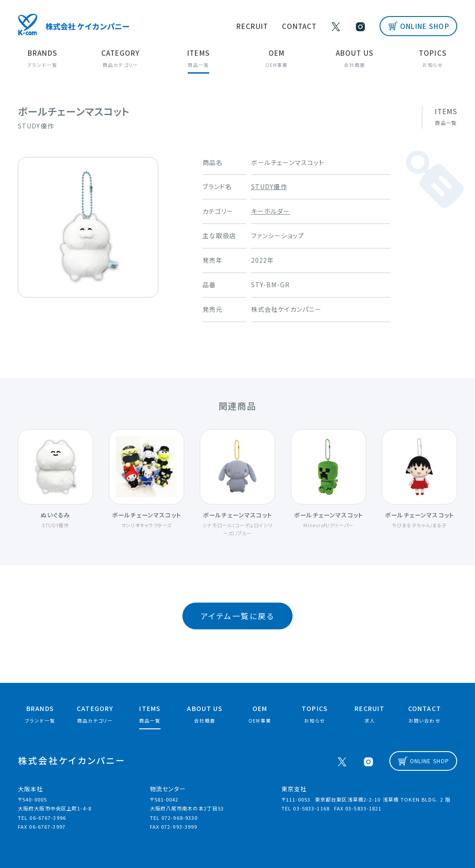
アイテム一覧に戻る (238, 614)
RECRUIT (258, 26)
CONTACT (305, 26)
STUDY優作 (269, 186)
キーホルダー (271, 211)
